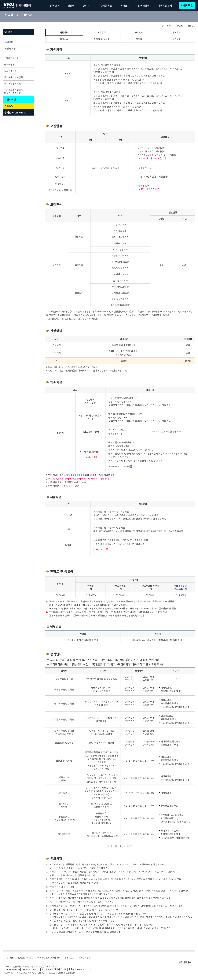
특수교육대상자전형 (18, 77)
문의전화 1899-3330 (15, 112)
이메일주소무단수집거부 (49, 958)
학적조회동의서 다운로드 (121, 467)
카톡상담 (9, 106)
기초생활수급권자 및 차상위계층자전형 (18, 92)
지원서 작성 (10, 48)
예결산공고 (69, 958)
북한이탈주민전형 (18, 84)
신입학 (71, 6)
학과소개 (125, 6)
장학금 (139, 39)
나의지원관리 (165, 6)
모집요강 (9, 42)
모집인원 (139, 32)
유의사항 (177, 39)
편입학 (86, 6)
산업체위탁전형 (18, 58)
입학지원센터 (23, 5)
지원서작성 (187, 5)
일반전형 (18, 32)
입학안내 (55, 6)
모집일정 (102, 32)
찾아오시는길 (85, 958)
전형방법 (177, 32)
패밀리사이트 (185, 962)
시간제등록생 (105, 6)
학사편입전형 (18, 71)
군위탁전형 (18, 64)
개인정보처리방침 (25, 958)
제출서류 (64, 39)
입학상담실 (144, 6)
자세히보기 (91, 457)
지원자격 (64, 32)
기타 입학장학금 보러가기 (120, 846)
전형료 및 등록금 (102, 39)
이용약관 (9, 958)
